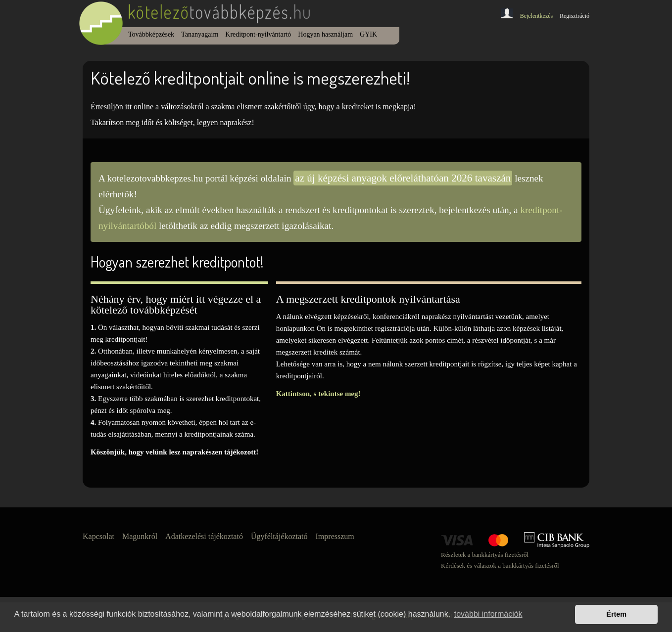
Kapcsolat (98, 536)
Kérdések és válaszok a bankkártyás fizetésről (500, 565)
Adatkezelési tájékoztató (204, 536)
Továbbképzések (151, 34)
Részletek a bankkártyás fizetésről (485, 555)
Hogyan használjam (325, 34)
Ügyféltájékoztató (279, 536)
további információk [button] (488, 614)
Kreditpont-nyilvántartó (258, 34)
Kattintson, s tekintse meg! (318, 394)
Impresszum (335, 536)
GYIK (368, 34)
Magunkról (140, 536)
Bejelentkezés (537, 16)
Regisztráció (575, 16)
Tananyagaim (200, 34)
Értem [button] (616, 614)
